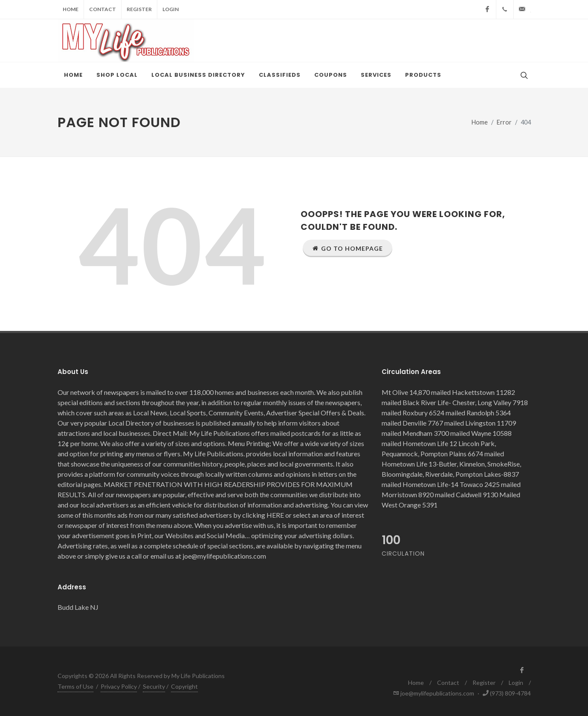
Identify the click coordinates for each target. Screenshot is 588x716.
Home (71, 9)
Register (139, 9)
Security (154, 686)
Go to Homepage (348, 248)
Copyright (184, 686)
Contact (103, 9)
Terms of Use (75, 686)
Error (504, 122)
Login (171, 9)
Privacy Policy (119, 686)
